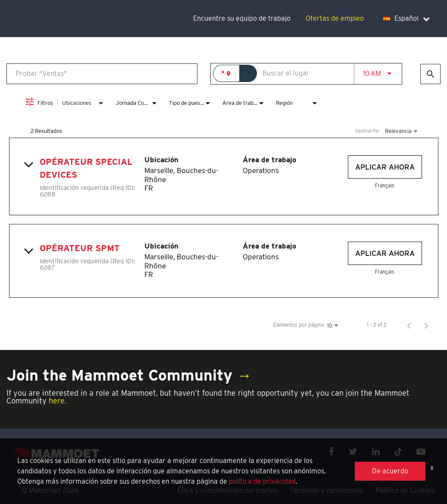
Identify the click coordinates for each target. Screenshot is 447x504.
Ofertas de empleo (335, 18)
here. (58, 401)
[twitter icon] (353, 452)
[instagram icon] (422, 472)
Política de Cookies (405, 490)
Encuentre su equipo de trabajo (242, 18)
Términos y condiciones (326, 490)
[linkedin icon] (376, 452)
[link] (224, 176)
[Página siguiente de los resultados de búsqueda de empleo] (426, 325)
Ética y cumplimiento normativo (227, 490)
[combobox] (102, 74)
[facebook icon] (331, 452)
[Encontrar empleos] (430, 74)
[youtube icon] (421, 452)
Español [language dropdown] (406, 18)
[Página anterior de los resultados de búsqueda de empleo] (409, 325)
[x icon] (398, 452)
